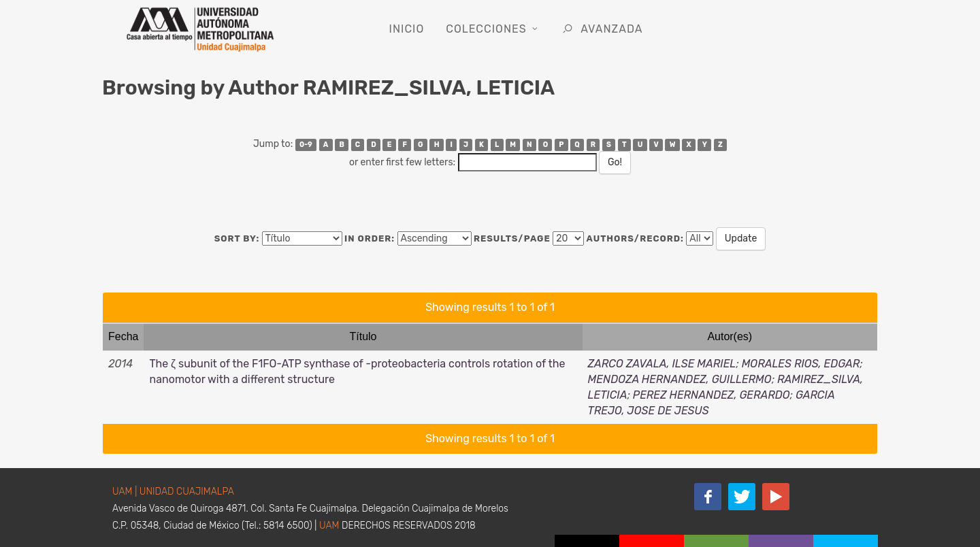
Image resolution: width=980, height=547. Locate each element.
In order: (370, 238)
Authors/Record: (635, 238)
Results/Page (512, 238)
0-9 (306, 145)
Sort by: (237, 238)
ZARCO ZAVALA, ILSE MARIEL (662, 364)
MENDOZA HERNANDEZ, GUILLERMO (680, 379)
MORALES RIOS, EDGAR (801, 364)
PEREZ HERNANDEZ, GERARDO (712, 395)
